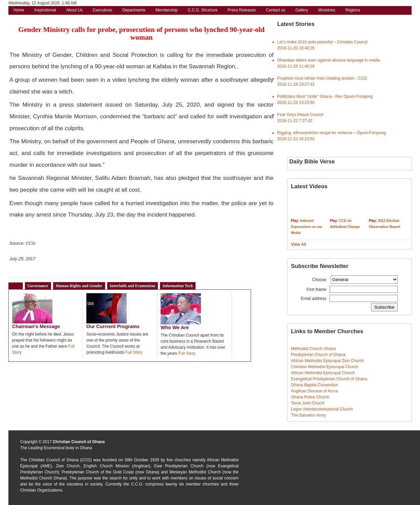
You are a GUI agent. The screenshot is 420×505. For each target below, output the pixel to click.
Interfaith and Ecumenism (133, 286)
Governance (38, 286)
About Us (74, 10)
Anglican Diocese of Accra (314, 391)
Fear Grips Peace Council (300, 115)
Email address (313, 299)
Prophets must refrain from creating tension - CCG (322, 78)
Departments (134, 10)
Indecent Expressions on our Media (307, 227)
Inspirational (45, 10)
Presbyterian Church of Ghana (318, 355)
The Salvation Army (308, 415)
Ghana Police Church (310, 397)
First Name (316, 289)
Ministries (327, 10)
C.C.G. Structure (203, 10)
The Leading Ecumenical (42, 448)
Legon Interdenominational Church (322, 409)
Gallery (302, 10)
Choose (319, 280)
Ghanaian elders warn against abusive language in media (329, 60)
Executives (102, 10)
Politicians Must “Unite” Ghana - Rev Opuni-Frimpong (325, 96)
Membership (167, 10)
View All (299, 244)
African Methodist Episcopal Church (323, 373)
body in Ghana (79, 448)
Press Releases (242, 10)
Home (19, 10)
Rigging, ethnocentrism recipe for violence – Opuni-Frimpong (332, 133)
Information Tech (178, 286)
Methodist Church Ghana (313, 349)
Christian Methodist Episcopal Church (325, 367)
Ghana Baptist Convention (314, 385)
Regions (353, 10)
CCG (16, 286)
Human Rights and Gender (79, 286)
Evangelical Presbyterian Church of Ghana (329, 379)
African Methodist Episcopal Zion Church (327, 361)
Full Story (134, 352)
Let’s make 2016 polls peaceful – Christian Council (322, 42)
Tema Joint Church (308, 403)
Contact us (276, 10)
